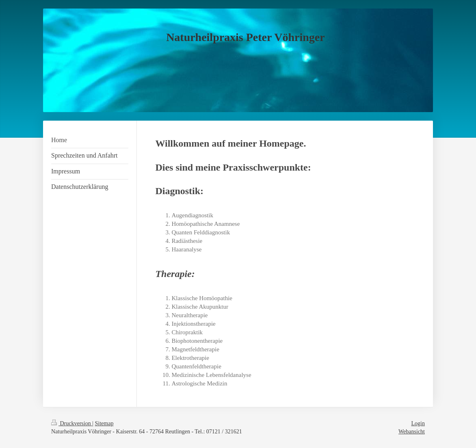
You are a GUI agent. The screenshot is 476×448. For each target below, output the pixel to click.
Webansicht (412, 432)
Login (418, 423)
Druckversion (72, 423)
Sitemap (104, 423)
